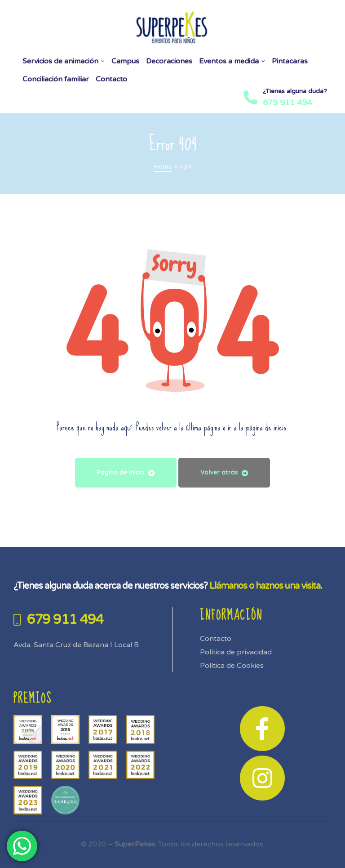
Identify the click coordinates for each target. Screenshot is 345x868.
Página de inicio (126, 472)
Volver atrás (224, 472)
